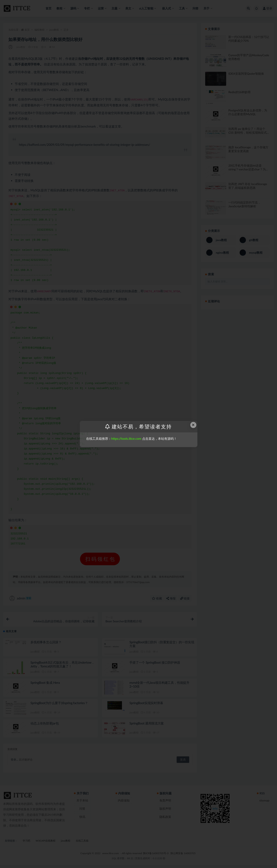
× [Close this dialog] (193, 425)
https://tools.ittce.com (126, 439)
